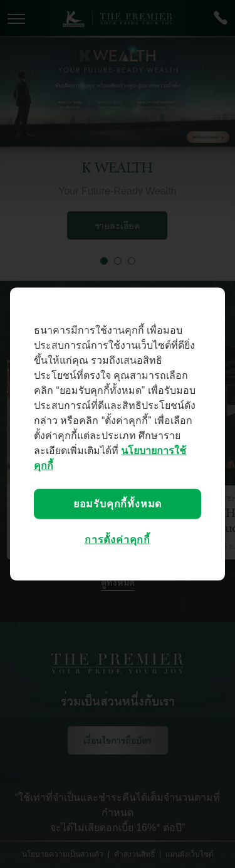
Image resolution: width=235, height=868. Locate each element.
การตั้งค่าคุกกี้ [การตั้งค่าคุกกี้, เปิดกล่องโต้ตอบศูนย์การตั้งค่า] (118, 540)
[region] (118, 434)
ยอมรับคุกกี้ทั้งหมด (118, 504)
